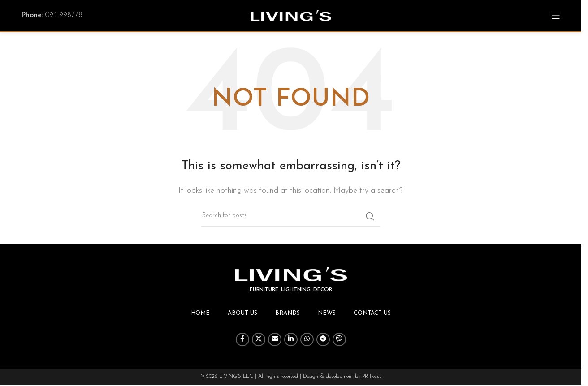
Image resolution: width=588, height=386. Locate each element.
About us (242, 313)
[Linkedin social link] (291, 339)
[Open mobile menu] (556, 16)
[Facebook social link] (242, 339)
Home (200, 313)
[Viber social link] (339, 339)
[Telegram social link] (323, 339)
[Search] (291, 216)
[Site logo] (291, 15)
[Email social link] (275, 339)
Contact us (372, 313)
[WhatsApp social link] (307, 339)
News (327, 313)
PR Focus (372, 377)
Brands (288, 313)
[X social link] (259, 339)
